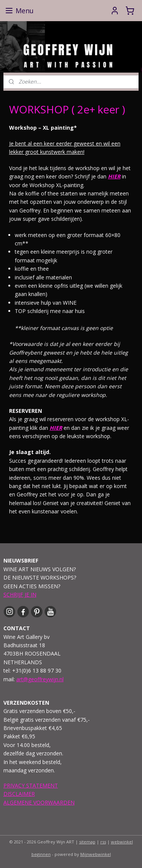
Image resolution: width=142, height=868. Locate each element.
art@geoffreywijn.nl (40, 679)
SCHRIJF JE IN (20, 594)
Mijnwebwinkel (96, 854)
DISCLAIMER (19, 794)
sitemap (87, 842)
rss (103, 842)
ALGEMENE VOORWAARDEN (39, 802)
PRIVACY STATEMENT (31, 785)
